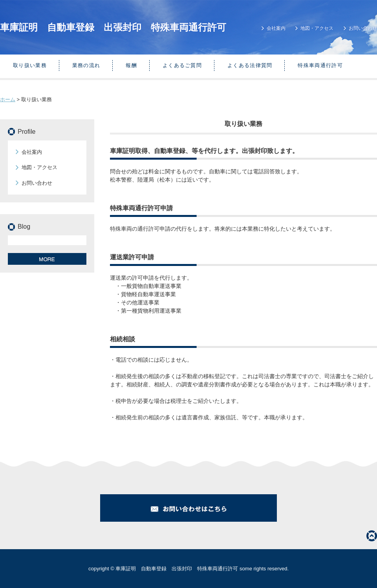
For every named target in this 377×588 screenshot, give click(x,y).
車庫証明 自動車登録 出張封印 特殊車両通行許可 (113, 27)
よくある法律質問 (250, 65)
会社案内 (276, 28)
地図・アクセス (317, 28)
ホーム (8, 99)
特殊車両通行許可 (320, 65)
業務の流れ (86, 65)
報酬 (131, 65)
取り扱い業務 (30, 65)
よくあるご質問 (182, 65)
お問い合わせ (363, 28)
